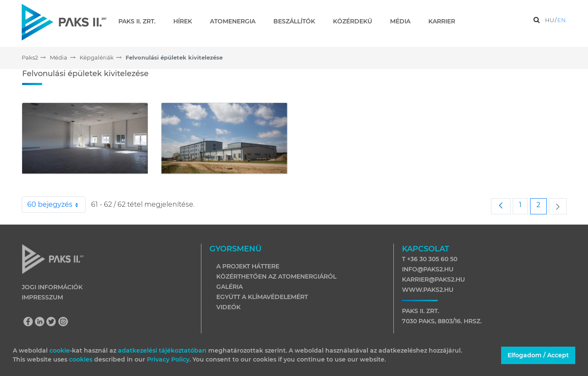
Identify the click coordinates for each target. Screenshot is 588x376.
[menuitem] (140, 21)
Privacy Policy (168, 359)
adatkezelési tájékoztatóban (162, 350)
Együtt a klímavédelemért (262, 297)
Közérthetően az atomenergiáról (276, 276)
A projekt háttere (248, 266)
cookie (60, 350)
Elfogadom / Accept (538, 355)
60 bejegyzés (56, 205)
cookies (82, 359)
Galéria (229, 287)
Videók (228, 307)
